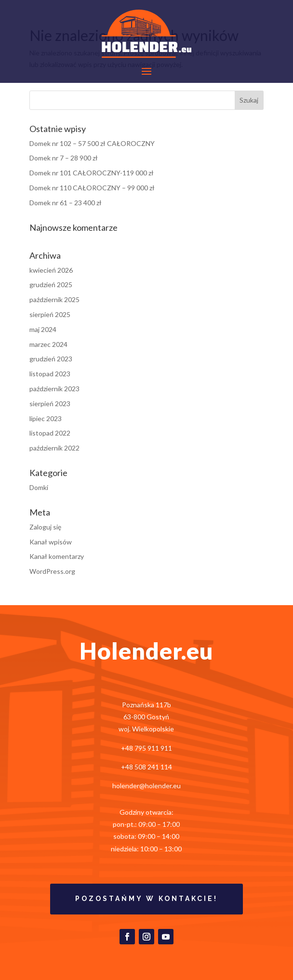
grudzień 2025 (51, 285)
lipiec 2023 (46, 418)
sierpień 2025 (50, 314)
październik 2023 (54, 389)
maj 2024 (43, 329)
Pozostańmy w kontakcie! (146, 899)
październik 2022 (54, 448)
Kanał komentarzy (57, 556)
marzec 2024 (48, 344)
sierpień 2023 (50, 404)
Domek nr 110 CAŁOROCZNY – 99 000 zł (92, 188)
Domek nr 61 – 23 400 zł (66, 203)
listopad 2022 (50, 433)
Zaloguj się (45, 527)
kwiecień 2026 (51, 270)
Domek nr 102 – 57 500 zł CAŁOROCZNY (92, 143)
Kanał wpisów (51, 542)
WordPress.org (52, 571)
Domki (39, 487)
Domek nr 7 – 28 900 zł (64, 158)
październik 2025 (54, 299)
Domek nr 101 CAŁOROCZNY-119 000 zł (92, 173)
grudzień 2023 (51, 359)
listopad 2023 (50, 374)
